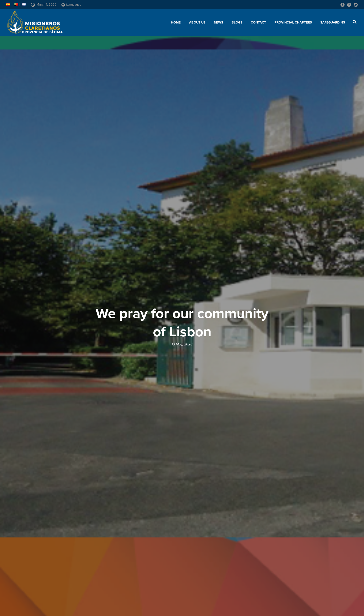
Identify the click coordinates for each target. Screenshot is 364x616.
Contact (258, 23)
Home (176, 23)
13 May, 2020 (182, 344)
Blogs (237, 23)
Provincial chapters (293, 23)
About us (197, 23)
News (219, 23)
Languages (71, 5)
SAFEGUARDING (333, 23)
